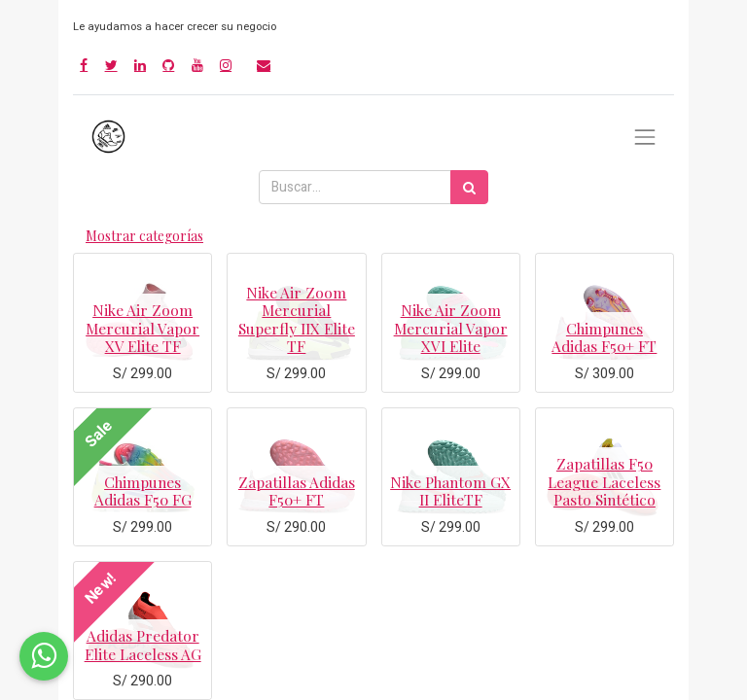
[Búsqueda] (469, 187)
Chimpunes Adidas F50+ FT (604, 337)
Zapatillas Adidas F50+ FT (297, 490)
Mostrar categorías (144, 236)
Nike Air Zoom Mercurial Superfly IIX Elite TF (297, 319)
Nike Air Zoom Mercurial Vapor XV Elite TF (142, 328)
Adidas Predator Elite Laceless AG (143, 644)
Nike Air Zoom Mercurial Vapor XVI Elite (451, 328)
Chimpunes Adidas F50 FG (143, 490)
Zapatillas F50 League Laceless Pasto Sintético (604, 481)
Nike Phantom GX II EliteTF (450, 490)
